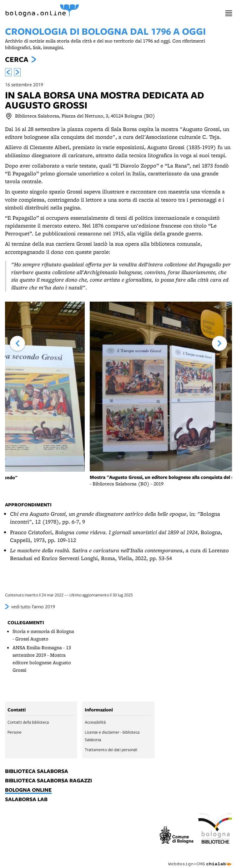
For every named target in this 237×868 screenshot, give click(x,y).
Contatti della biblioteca (28, 722)
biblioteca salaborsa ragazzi (48, 781)
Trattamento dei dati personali (111, 750)
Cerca (17, 59)
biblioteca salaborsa (37, 771)
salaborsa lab (26, 800)
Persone (15, 732)
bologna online (28, 790)
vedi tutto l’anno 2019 (33, 606)
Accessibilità (95, 722)
